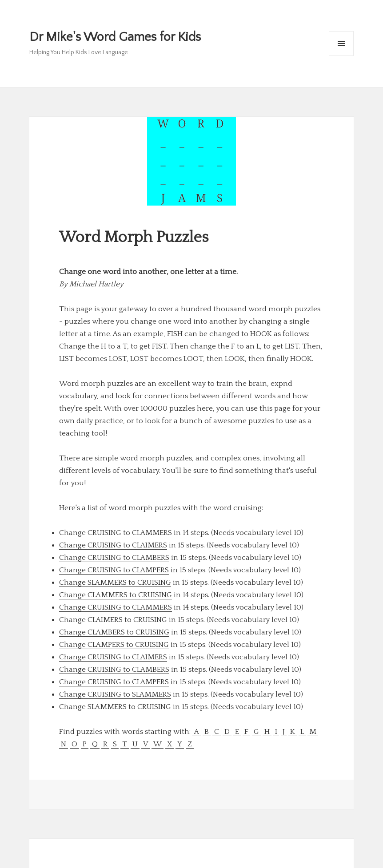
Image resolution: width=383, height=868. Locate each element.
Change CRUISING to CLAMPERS (114, 570)
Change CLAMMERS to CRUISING (116, 595)
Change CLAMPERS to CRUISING (114, 645)
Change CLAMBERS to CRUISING (114, 632)
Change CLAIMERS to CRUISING (113, 620)
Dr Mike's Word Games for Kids (115, 37)
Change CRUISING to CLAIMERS (113, 545)
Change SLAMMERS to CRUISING (115, 583)
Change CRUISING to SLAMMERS (115, 694)
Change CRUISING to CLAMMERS (116, 533)
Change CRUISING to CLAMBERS (114, 558)
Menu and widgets (341, 56)
